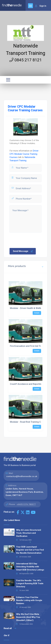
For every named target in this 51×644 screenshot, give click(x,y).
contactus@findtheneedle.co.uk (22, 476)
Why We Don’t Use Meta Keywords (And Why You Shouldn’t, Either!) (28, 617)
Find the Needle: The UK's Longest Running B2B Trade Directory (30, 584)
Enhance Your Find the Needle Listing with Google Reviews (29, 600)
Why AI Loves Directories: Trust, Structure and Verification (29, 533)
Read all (10, 628)
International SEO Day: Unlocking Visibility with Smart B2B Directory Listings (30, 567)
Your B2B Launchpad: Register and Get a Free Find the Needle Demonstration (30, 550)
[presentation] (30, 240)
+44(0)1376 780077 (26, 504)
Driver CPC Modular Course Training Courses (24, 154)
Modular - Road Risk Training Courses (29, 422)
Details (37, 313)
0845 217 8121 (26, 60)
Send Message (23, 251)
